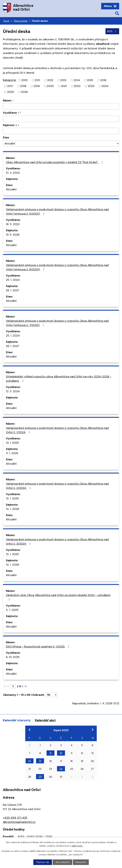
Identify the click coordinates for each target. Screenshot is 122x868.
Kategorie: (10, 80)
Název (7, 100)
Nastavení (81, 862)
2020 (50, 86)
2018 (23, 86)
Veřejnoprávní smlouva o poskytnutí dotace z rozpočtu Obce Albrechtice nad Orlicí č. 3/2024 (57, 542)
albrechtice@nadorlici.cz (19, 822)
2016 (103, 80)
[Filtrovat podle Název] (61, 106)
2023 (91, 86)
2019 (37, 86)
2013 (63, 80)
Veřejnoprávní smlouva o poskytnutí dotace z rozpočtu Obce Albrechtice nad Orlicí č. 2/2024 (57, 486)
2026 (24, 92)
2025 (11, 92)
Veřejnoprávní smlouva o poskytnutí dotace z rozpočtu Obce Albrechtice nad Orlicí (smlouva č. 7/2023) (57, 323)
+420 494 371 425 (15, 818)
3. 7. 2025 (12, 610)
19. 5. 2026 (13, 235)
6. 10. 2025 (13, 657)
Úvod (6, 21)
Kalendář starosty (17, 720)
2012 (50, 80)
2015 (90, 80)
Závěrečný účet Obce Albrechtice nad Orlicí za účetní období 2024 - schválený (58, 597)
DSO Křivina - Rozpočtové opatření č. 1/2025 (38, 647)
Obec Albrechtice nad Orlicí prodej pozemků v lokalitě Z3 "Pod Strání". (55, 162)
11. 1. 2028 (12, 453)
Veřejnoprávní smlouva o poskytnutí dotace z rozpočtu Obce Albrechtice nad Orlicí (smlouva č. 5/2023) (57, 212)
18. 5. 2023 (13, 224)
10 (61, 753)
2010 (24, 80)
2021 (64, 86)
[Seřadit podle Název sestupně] (13, 101)
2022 (77, 86)
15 (40, 761)
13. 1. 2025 (12, 498)
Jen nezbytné (62, 862)
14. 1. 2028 (12, 509)
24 (61, 769)
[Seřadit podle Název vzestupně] (13, 100)
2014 (77, 80)
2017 (10, 86)
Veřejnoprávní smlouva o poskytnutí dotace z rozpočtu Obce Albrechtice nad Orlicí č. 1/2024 (57, 430)
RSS (112, 31)
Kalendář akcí (45, 720)
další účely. (77, 846)
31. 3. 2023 (13, 173)
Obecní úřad (20, 21)
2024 (105, 86)
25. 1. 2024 (13, 280)
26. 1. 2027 (13, 290)
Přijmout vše (43, 862)
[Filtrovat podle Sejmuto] (61, 131)
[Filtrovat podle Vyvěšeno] (61, 119)
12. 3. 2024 (13, 391)
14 (30, 761)
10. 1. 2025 (12, 443)
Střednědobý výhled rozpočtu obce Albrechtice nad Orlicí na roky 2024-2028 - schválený (59, 379)
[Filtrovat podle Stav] (61, 144)
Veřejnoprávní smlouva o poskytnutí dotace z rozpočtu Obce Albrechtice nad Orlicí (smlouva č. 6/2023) (57, 267)
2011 (37, 80)
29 (40, 776)
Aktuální (11, 189)
